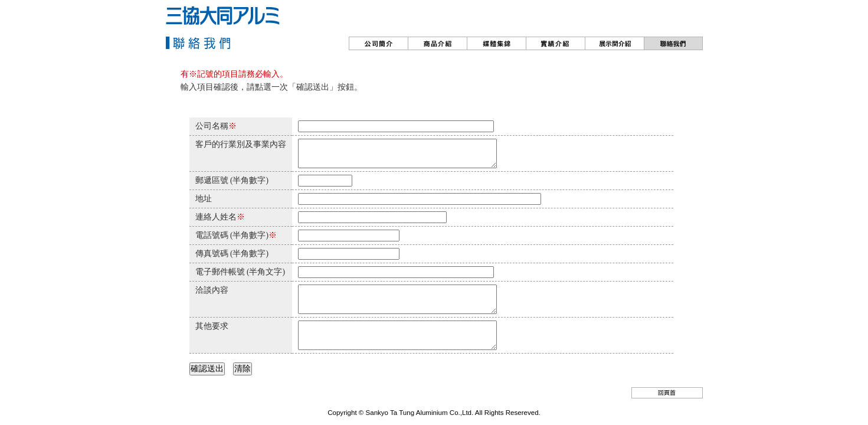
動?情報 (496, 43)
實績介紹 (555, 43)
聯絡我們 (673, 43)
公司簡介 (378, 43)
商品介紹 (437, 43)
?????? (614, 43)
